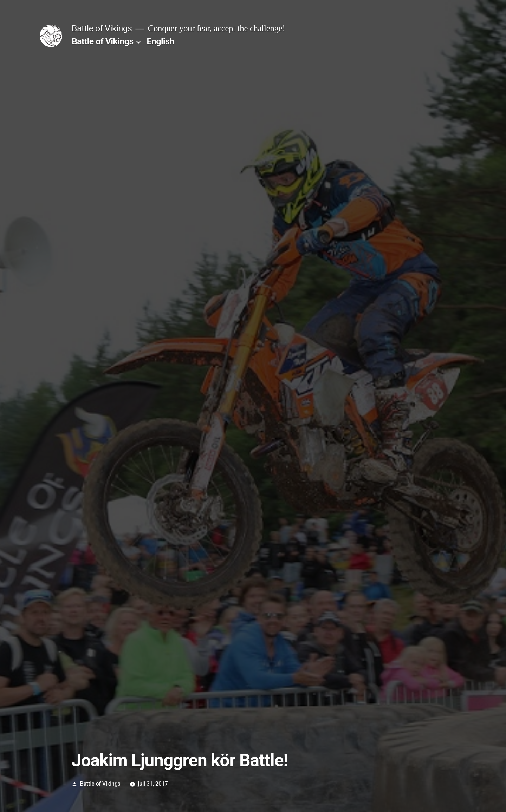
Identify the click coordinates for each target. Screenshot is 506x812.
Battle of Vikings (102, 28)
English (161, 41)
